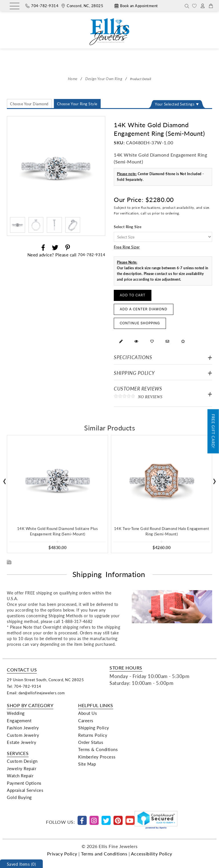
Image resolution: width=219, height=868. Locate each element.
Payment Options (24, 783)
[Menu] (15, 6)
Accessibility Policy (152, 854)
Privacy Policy (62, 854)
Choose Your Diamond (29, 104)
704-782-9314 (92, 255)
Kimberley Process (97, 757)
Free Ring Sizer (127, 247)
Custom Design (22, 761)
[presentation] (5, 479)
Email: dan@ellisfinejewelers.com (36, 693)
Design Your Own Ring (104, 79)
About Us (88, 713)
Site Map (87, 764)
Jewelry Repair (22, 768)
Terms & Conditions (98, 749)
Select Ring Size (128, 227)
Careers (86, 721)
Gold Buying (19, 797)
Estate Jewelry (22, 742)
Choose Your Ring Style (77, 104)
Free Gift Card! (213, 431)
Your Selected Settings (175, 104)
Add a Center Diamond (144, 309)
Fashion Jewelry (23, 728)
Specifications (133, 357)
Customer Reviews (163, 394)
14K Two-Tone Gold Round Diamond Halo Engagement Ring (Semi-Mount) (162, 531)
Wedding (16, 713)
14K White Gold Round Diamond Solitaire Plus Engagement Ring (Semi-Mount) (58, 531)
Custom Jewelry (23, 735)
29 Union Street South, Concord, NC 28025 (45, 680)
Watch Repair (20, 776)
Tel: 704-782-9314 (24, 686)
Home (73, 79)
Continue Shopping (140, 323)
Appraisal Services (25, 790)
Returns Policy (93, 735)
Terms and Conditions (104, 854)
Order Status (91, 742)
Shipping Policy (134, 373)
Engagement (19, 721)
